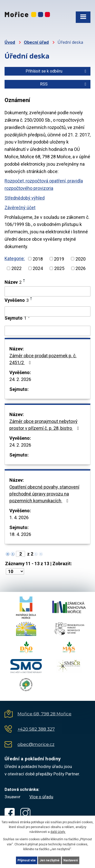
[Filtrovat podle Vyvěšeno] (48, 311)
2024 (38, 268)
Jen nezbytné (50, 860)
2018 (38, 259)
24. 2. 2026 (20, 379)
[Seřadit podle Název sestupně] (24, 282)
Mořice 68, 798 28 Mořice (44, 714)
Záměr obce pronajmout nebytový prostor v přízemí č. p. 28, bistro (45, 425)
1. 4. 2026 (19, 517)
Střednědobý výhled (25, 198)
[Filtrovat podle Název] (48, 291)
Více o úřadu (41, 797)
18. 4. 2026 (20, 534)
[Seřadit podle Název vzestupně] (24, 280)
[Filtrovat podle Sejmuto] (48, 331)
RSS (64, 84)
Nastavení (71, 860)
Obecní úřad (36, 42)
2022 (16, 268)
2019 (59, 259)
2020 (81, 259)
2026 (81, 268)
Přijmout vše (27, 860)
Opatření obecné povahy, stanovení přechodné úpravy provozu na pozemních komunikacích (44, 494)
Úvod (10, 42)
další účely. (58, 832)
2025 (59, 268)
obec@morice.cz (36, 744)
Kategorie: (15, 258)
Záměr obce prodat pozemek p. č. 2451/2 (43, 359)
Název (13, 282)
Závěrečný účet (20, 208)
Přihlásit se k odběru (57, 71)
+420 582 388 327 (36, 729)
